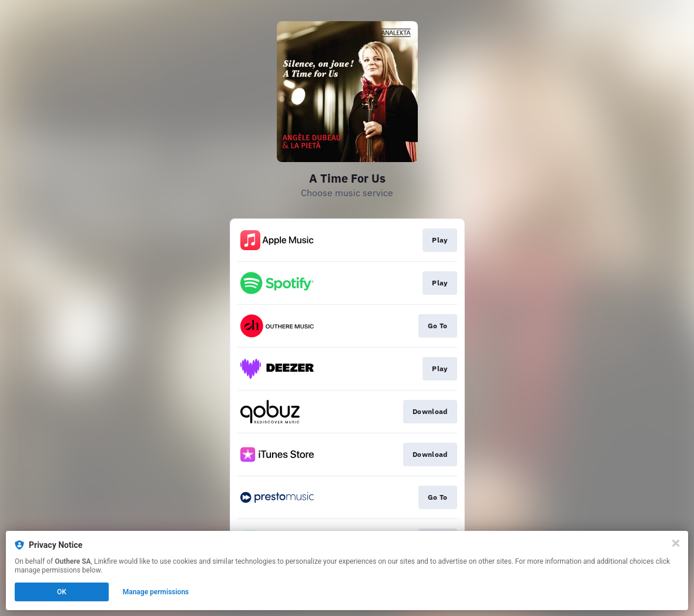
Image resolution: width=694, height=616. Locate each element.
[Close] (676, 543)
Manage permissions (156, 592)
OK (62, 592)
